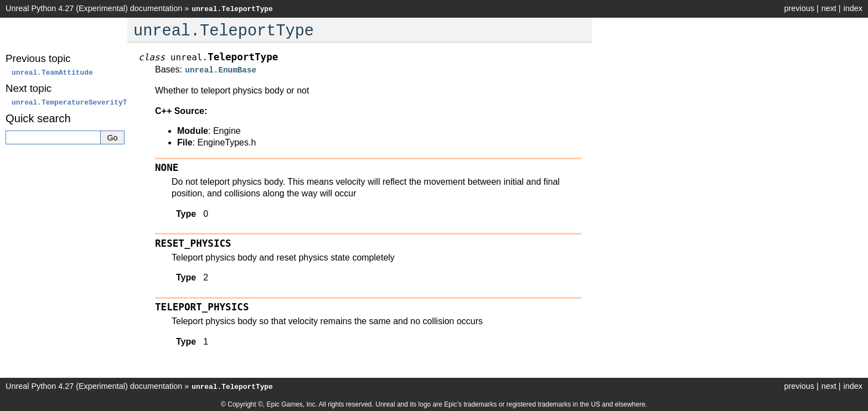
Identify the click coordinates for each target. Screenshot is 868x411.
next (829, 8)
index (853, 8)
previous (799, 8)
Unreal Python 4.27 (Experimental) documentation (94, 8)
